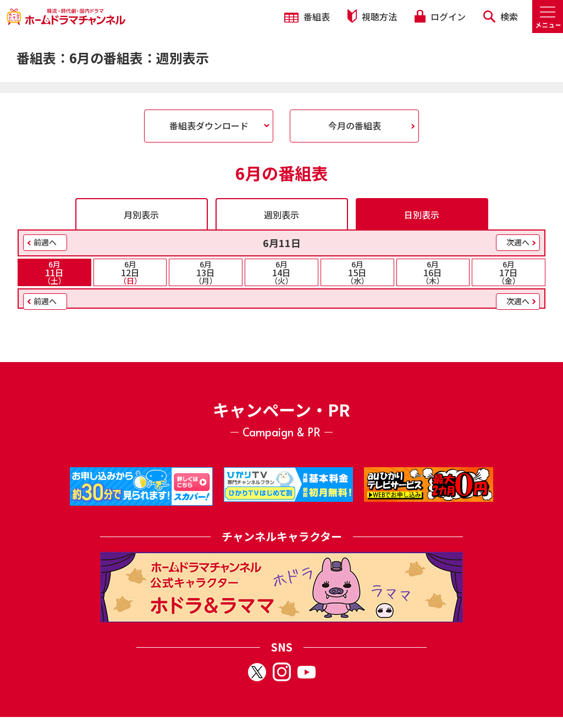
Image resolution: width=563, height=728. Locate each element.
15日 (357, 272)
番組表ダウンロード (209, 125)
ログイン (440, 17)
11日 (54, 272)
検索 (501, 17)
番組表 (307, 17)
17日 (509, 272)
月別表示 (141, 215)
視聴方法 (372, 16)
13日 (206, 272)
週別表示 (281, 215)
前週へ (45, 242)
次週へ (518, 242)
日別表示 (422, 215)
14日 (281, 272)
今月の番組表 (355, 125)
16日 (433, 272)
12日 (130, 272)
